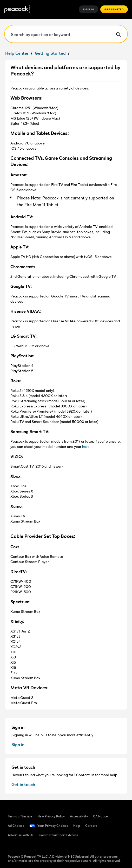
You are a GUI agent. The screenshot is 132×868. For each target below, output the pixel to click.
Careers (91, 826)
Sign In (89, 9)
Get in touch (23, 784)
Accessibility (79, 816)
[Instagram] (52, 846)
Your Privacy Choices (53, 826)
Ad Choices (16, 826)
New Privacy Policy (51, 816)
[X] (66, 846)
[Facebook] (12, 846)
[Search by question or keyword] (66, 34)
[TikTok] (25, 846)
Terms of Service (20, 816)
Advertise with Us (21, 835)
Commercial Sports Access (58, 835)
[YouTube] (39, 846)
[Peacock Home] (17, 9)
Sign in (18, 745)
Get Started (114, 9)
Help (77, 826)
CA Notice (100, 816)
